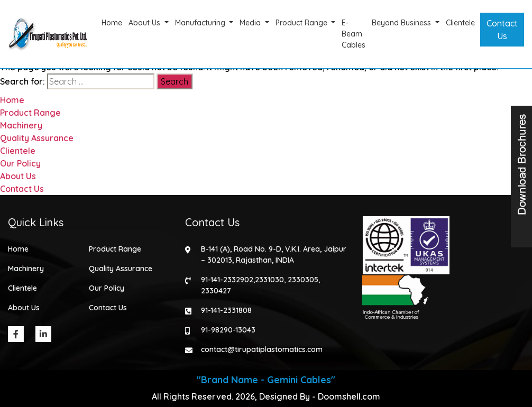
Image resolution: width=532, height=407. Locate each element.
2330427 (215, 291)
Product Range (302, 23)
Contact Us (502, 30)
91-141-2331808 (226, 310)
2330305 (302, 280)
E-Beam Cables (354, 34)
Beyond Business (402, 23)
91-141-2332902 (227, 280)
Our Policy (20, 163)
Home (112, 23)
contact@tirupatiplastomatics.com (261, 349)
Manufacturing (201, 23)
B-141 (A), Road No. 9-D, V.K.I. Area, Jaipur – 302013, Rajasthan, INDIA (273, 255)
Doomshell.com (349, 396)
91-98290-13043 (228, 330)
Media (251, 23)
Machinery (21, 125)
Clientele (460, 23)
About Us (145, 23)
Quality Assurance (37, 138)
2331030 (269, 280)
